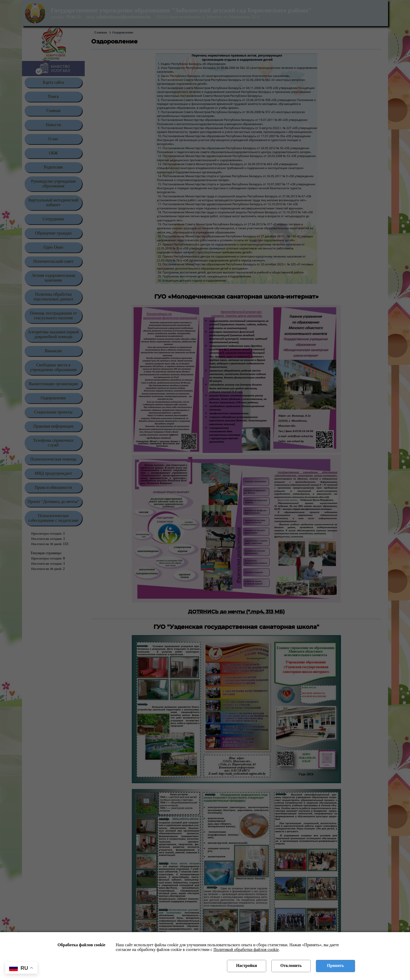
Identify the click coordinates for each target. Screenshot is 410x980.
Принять (336, 965)
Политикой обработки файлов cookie (246, 950)
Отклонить (291, 965)
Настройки (247, 965)
